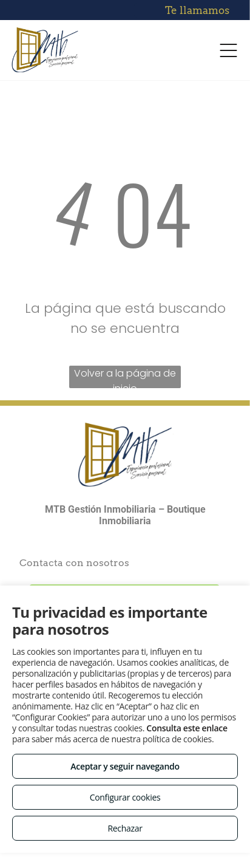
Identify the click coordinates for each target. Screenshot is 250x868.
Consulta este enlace (187, 728)
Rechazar (125, 828)
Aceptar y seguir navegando (125, 766)
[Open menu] (228, 50)
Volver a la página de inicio (125, 377)
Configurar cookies (125, 797)
